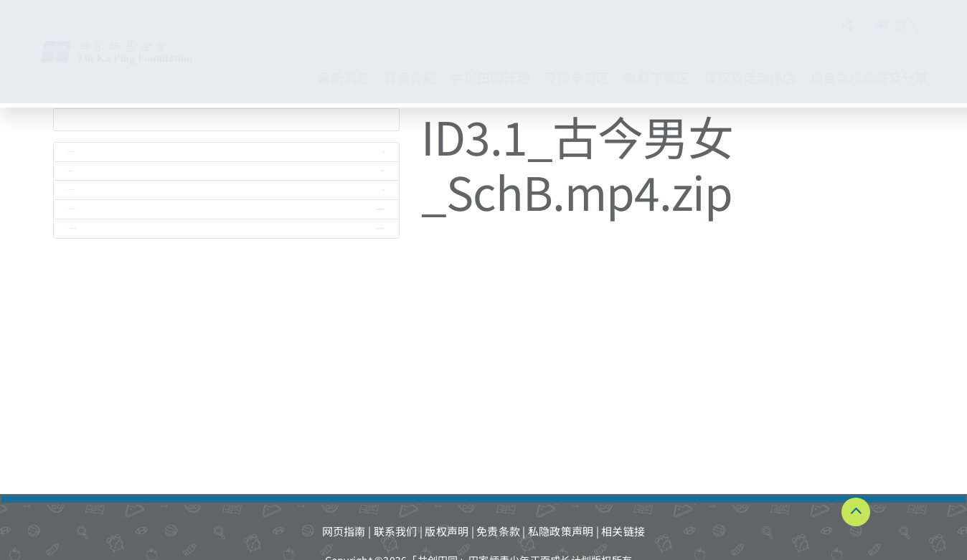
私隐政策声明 (561, 531)
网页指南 (344, 531)
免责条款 (498, 531)
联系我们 (396, 531)
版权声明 (447, 531)
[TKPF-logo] (131, 45)
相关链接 (623, 531)
